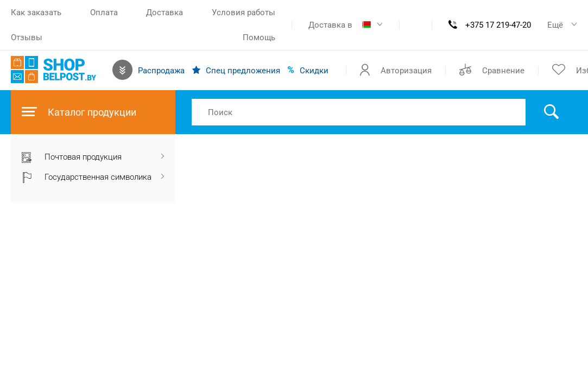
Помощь (259, 37)
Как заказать (36, 12)
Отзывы (27, 37)
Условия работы (244, 12)
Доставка (165, 12)
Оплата (104, 12)
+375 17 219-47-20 (498, 25)
